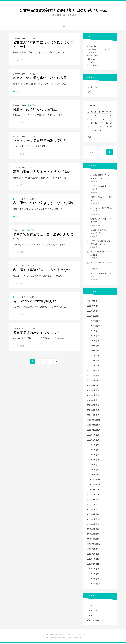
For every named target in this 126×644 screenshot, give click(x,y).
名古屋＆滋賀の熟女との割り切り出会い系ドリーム (63, 10)
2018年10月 (92, 545)
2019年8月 (91, 495)
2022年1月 (91, 371)
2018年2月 (91, 574)
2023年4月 (91, 307)
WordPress (78, 638)
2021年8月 (91, 381)
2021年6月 (91, 391)
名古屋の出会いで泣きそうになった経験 (43, 203)
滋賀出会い (91, 59)
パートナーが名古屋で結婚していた (40, 140)
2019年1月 (91, 530)
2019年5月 (91, 510)
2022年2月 (91, 366)
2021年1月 (91, 416)
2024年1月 (91, 302)
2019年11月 (92, 485)
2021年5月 (91, 396)
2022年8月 (91, 336)
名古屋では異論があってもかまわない (42, 270)
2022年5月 (91, 351)
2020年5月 (91, 455)
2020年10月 (92, 431)
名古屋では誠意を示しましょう (37, 332)
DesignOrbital (61, 638)
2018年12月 (92, 535)
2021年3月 (91, 406)
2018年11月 (92, 540)
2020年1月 (91, 475)
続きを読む (21, 60)
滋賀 (32, 168)
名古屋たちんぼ (93, 46)
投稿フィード (92, 611)
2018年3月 (91, 569)
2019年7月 (91, 500)
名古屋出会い (92, 62)
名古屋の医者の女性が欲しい (35, 301)
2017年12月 (92, 584)
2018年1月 (91, 579)
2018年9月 (91, 550)
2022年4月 (91, 356)
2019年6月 (91, 505)
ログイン (90, 606)
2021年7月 (91, 386)
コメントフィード (94, 616)
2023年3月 (91, 312)
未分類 (33, 38)
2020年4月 (91, 460)
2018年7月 (91, 560)
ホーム (64, 26)
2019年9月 (91, 490)
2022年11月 (92, 321)
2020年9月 (91, 436)
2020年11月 (92, 426)
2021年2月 (91, 411)
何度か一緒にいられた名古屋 (35, 109)
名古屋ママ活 (92, 56)
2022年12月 (92, 317)
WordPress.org (93, 621)
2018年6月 (91, 565)
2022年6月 (91, 346)
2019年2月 (91, 525)
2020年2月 (91, 470)
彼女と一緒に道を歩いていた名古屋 (40, 78)
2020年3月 (91, 465)
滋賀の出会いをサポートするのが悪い (42, 172)
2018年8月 (91, 555)
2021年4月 (91, 401)
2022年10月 (92, 326)
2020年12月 (92, 421)
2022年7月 (91, 341)
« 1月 (89, 137)
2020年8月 (91, 441)
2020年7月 (91, 445)
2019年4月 (91, 515)
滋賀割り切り (92, 65)
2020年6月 (91, 450)
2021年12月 (92, 376)
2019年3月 (91, 520)
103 (51, 362)
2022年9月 (91, 331)
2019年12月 (92, 480)
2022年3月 (91, 361)
